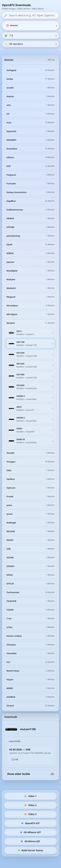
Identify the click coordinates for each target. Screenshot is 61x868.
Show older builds (30, 774)
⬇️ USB (15, 759)
